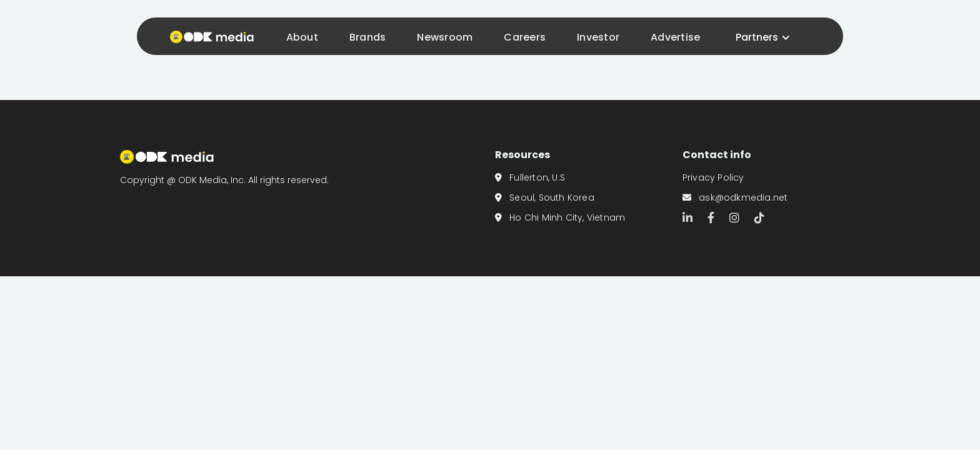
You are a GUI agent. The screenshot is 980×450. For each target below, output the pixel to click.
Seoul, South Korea (545, 197)
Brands (368, 37)
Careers (525, 37)
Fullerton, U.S (530, 177)
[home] (209, 36)
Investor (598, 37)
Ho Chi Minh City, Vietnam (560, 217)
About (302, 37)
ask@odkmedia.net (735, 197)
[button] (763, 37)
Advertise (675, 37)
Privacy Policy (713, 177)
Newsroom (445, 37)
